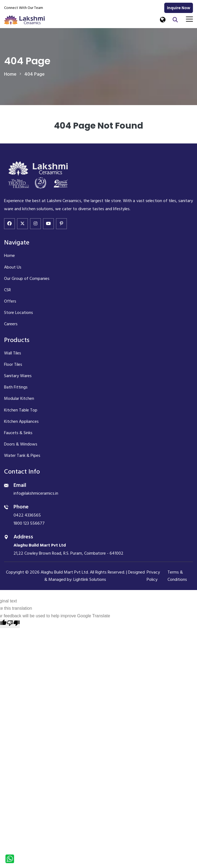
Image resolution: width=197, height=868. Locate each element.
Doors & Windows (21, 444)
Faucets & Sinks (18, 433)
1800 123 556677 (29, 523)
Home (9, 256)
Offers (10, 301)
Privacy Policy (153, 576)
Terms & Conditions (177, 576)
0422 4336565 (27, 515)
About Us (13, 267)
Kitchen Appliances (21, 421)
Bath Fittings (16, 387)
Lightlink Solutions (90, 579)
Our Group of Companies (27, 279)
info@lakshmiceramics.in (36, 493)
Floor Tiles (13, 364)
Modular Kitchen (19, 398)
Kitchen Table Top (21, 410)
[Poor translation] (13, 624)
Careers (11, 324)
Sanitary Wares (18, 376)
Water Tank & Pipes (22, 455)
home (10, 74)
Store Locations (19, 313)
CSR (7, 290)
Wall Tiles (13, 353)
